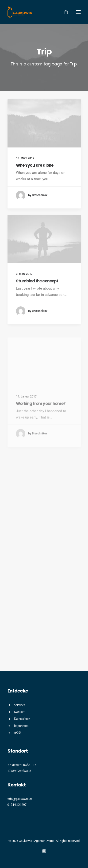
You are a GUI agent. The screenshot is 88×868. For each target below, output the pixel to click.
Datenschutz (22, 719)
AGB (17, 732)
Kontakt (19, 712)
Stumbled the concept (37, 294)
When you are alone (35, 165)
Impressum (21, 726)
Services (19, 705)
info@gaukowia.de (20, 799)
